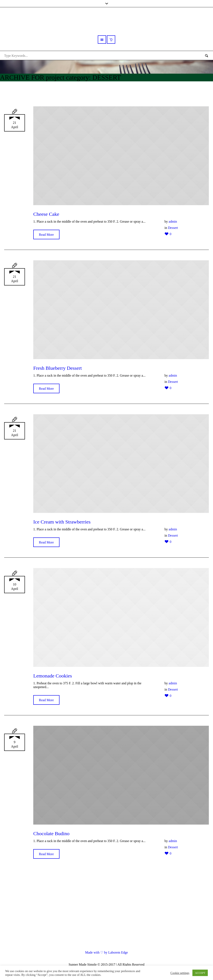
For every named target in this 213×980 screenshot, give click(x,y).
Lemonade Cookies (53, 676)
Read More (46, 235)
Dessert (173, 228)
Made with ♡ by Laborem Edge (106, 952)
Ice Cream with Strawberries (62, 522)
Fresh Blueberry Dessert (58, 368)
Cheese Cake (46, 214)
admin (173, 221)
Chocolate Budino (51, 834)
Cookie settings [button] (180, 973)
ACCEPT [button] (200, 973)
